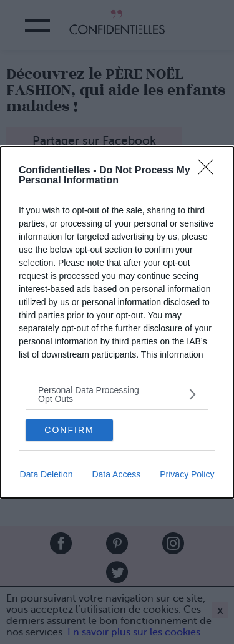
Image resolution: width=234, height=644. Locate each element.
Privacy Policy (187, 474)
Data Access (116, 474)
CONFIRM (69, 429)
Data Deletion (46, 474)
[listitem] (117, 394)
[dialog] (117, 322)
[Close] (210, 171)
